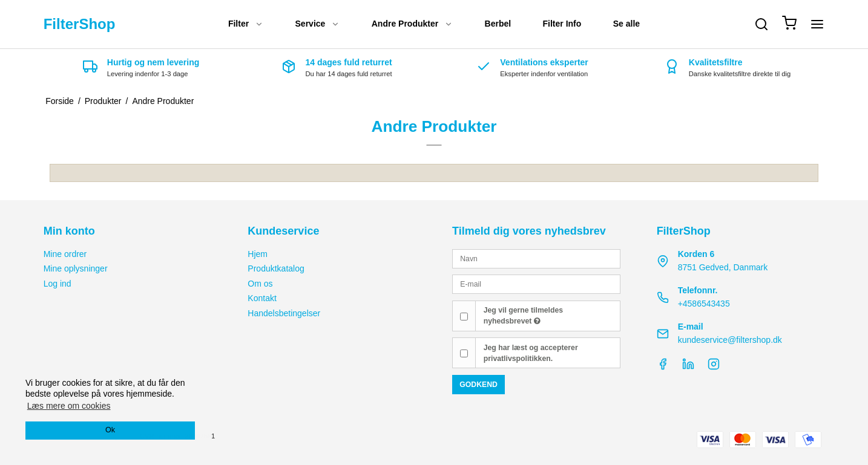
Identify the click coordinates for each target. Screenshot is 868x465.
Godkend (478, 385)
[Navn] (536, 258)
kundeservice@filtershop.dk (730, 340)
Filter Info (562, 24)
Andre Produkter (412, 24)
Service (318, 24)
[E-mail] (536, 284)
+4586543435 (704, 304)
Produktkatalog (276, 268)
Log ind (58, 284)
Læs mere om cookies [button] (69, 406)
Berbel (498, 24)
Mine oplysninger (76, 268)
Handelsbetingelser (284, 313)
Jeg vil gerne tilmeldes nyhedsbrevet (523, 316)
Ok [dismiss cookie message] (110, 430)
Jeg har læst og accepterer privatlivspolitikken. (531, 353)
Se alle (626, 24)
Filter (246, 24)
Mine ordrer (65, 254)
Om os (260, 284)
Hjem (258, 254)
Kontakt (262, 298)
